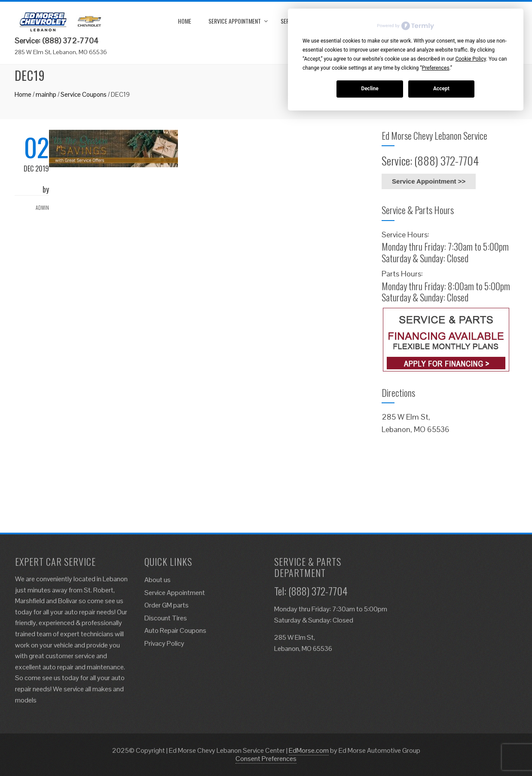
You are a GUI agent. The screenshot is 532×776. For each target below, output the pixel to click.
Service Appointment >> (429, 181)
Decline (370, 89)
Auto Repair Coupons (175, 630)
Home (185, 21)
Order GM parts (167, 605)
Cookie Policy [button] (470, 59)
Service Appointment (235, 21)
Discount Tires (166, 618)
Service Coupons (84, 94)
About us (157, 580)
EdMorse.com (309, 750)
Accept (441, 89)
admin (42, 207)
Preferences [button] (436, 68)
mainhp (46, 94)
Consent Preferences (266, 759)
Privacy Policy (164, 643)
